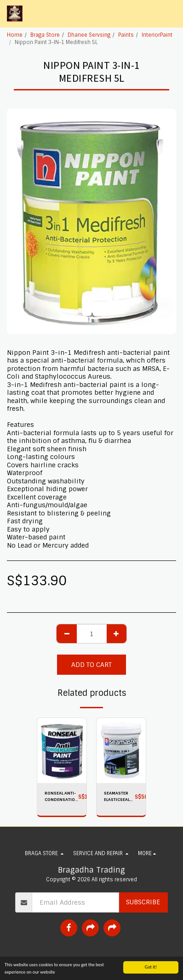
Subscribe (143, 902)
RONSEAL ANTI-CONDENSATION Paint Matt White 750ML (61, 797)
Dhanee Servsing (89, 35)
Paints (126, 35)
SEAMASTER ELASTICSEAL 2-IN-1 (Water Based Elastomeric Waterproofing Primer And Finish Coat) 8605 (119, 797)
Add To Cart (91, 665)
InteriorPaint (157, 35)
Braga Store (45, 35)
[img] (62, 751)
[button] (171, 14)
